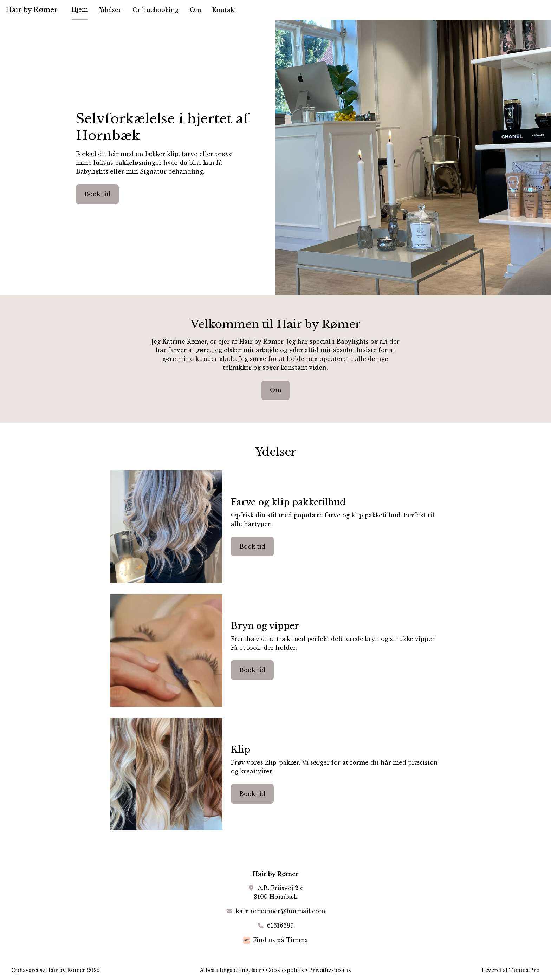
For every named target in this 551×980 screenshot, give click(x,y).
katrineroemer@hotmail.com (280, 911)
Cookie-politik (285, 970)
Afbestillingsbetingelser (231, 970)
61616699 (280, 926)
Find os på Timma (281, 940)
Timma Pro (524, 970)
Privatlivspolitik (330, 970)
